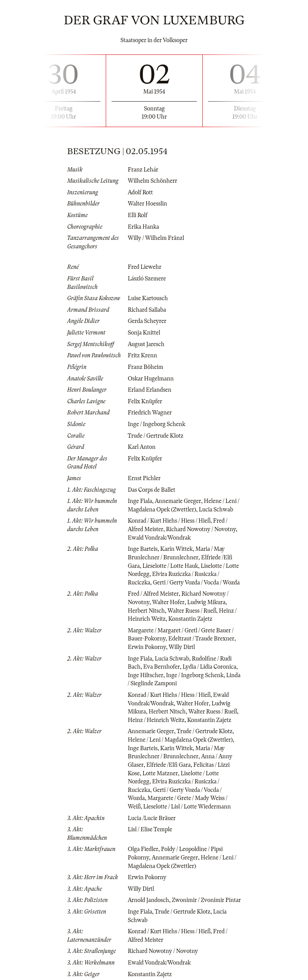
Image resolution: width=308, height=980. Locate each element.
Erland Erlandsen (150, 390)
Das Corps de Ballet (151, 490)
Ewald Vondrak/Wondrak (159, 538)
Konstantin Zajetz (190, 619)
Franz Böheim (146, 367)
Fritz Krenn (142, 355)
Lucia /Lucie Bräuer (152, 818)
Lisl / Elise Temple (150, 829)
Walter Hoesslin (147, 204)
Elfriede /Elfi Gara (168, 765)
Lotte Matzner (160, 773)
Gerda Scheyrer (147, 321)
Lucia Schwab (216, 510)
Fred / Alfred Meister (153, 594)
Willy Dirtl (182, 647)
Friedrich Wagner (150, 413)
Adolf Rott (140, 192)
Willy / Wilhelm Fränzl (156, 238)
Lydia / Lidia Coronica (209, 667)
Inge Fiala (140, 501)
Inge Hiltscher (146, 675)
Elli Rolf (138, 215)
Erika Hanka (143, 227)
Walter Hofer (168, 602)
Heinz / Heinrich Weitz (156, 720)
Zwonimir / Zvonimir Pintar (206, 900)
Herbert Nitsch (146, 611)
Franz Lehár (143, 170)
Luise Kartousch (148, 298)
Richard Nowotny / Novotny (201, 529)
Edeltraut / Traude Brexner (201, 639)
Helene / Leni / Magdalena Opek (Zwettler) (180, 740)
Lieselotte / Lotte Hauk (170, 566)
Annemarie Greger (178, 501)
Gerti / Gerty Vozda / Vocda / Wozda (196, 583)
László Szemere (147, 279)
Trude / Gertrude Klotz (156, 436)
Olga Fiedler (143, 849)
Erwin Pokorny (147, 647)
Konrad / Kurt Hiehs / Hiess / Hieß (169, 521)
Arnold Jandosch (148, 900)
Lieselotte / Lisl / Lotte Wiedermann (187, 807)
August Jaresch (146, 344)
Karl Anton (142, 447)
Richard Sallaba (147, 310)
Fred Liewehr (145, 267)
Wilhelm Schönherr (152, 181)
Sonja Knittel (144, 333)
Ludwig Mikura (206, 602)
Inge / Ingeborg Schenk (157, 424)
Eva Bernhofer (162, 667)
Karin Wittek (176, 549)
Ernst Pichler (144, 478)
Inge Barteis (143, 549)
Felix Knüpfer (145, 401)
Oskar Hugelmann (151, 379)
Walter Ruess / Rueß (192, 611)
